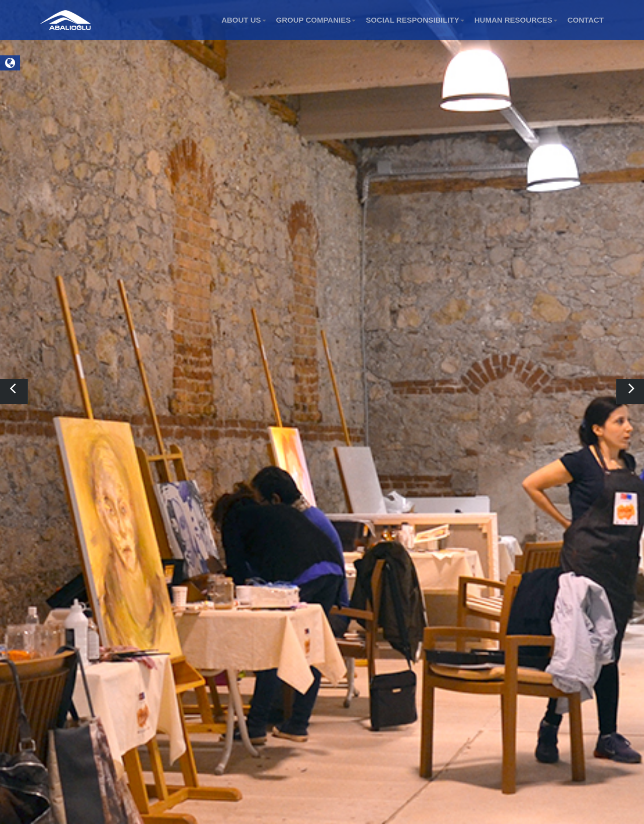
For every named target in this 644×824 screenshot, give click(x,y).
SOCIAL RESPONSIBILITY (415, 20)
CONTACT (586, 20)
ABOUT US (244, 20)
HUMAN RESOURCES (516, 20)
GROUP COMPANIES (316, 20)
